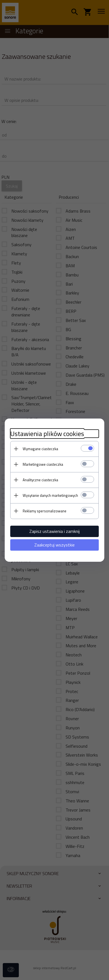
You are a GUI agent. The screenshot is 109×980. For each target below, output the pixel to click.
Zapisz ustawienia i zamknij (54, 531)
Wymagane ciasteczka (40, 449)
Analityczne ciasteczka (40, 480)
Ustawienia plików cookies (47, 434)
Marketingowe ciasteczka (43, 464)
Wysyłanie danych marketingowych (50, 495)
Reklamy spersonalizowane (45, 511)
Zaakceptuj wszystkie (54, 545)
